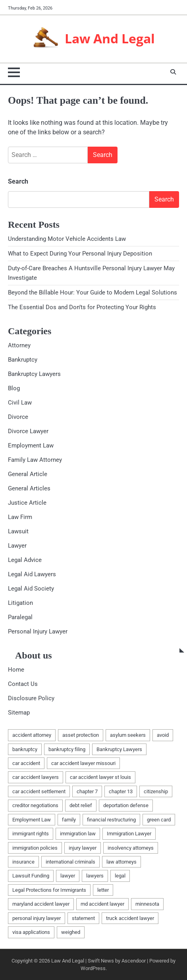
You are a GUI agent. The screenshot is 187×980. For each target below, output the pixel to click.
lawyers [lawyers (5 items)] (95, 876)
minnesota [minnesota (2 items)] (147, 904)
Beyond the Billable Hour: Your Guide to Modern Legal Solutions (93, 292)
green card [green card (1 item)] (159, 820)
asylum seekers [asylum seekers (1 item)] (128, 735)
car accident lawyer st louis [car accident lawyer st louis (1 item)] (100, 777)
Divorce (18, 417)
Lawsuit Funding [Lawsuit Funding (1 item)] (31, 876)
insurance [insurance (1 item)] (23, 862)
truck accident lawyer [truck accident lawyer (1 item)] (130, 918)
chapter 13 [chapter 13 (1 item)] (121, 791)
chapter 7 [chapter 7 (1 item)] (87, 791)
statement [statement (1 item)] (83, 918)
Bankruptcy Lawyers (34, 374)
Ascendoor (134, 961)
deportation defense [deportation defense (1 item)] (126, 805)
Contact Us (23, 684)
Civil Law (20, 403)
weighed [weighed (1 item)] (71, 932)
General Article (28, 474)
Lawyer (17, 546)
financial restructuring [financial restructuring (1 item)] (111, 820)
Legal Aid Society (31, 589)
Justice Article (27, 503)
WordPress (93, 968)
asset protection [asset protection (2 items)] (81, 735)
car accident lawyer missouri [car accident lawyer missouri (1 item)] (83, 763)
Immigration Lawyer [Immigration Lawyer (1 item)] (129, 834)
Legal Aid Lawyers (32, 574)
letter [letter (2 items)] (103, 890)
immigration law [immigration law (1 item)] (78, 834)
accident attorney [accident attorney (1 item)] (32, 735)
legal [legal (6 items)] (120, 876)
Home (16, 670)
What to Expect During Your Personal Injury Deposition (80, 254)
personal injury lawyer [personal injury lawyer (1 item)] (37, 918)
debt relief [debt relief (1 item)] (81, 805)
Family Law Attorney (35, 460)
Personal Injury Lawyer (38, 631)
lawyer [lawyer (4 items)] (68, 876)
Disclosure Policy (31, 698)
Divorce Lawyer (28, 431)
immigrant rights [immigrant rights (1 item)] (31, 834)
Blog (14, 388)
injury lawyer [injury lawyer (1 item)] (83, 848)
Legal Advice (25, 560)
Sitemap (19, 713)
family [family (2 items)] (69, 820)
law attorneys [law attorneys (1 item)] (121, 862)
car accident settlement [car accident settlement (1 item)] (39, 791)
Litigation (20, 603)
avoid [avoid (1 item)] (163, 735)
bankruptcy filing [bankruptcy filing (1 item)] (67, 749)
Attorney (19, 345)
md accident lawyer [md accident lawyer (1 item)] (102, 904)
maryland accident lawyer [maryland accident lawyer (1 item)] (41, 904)
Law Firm (20, 517)
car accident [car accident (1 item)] (26, 763)
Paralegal (20, 617)
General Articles (29, 488)
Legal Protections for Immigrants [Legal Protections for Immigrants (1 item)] (49, 890)
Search (18, 181)
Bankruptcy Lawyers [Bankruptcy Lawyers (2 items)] (119, 749)
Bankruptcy (23, 360)
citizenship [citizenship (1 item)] (156, 791)
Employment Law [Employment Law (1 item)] (32, 820)
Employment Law (31, 445)
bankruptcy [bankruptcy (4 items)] (25, 749)
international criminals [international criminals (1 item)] (70, 862)
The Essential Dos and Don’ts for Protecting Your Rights (82, 307)
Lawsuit (18, 531)
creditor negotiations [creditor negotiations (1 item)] (35, 805)
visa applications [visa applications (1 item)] (31, 932)
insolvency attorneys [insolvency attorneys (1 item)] (131, 848)
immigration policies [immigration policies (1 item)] (35, 848)
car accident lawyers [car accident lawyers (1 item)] (36, 777)
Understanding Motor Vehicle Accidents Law (67, 239)
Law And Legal (110, 39)
